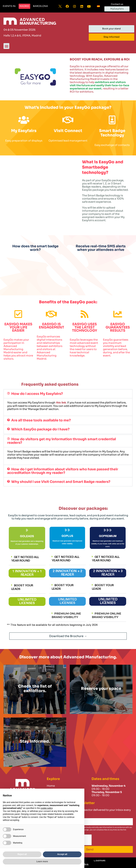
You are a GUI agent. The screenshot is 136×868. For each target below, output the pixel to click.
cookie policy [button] (47, 808)
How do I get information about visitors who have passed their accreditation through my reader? (63, 471)
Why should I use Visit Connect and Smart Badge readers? (61, 482)
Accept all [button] (62, 854)
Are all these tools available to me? (41, 420)
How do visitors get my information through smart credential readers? (62, 441)
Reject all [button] (22, 854)
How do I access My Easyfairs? (37, 394)
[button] (9, 6)
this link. (61, 403)
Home (51, 786)
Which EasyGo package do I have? (40, 429)
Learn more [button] (42, 861)
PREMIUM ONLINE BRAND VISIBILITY (66, 615)
